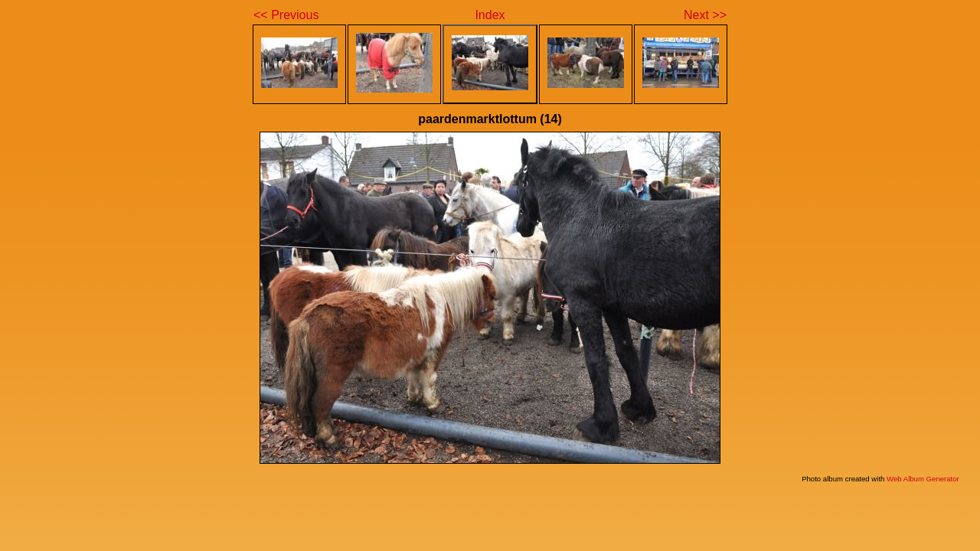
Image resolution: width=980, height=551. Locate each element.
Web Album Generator (923, 479)
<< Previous (286, 15)
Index (490, 15)
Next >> (705, 15)
